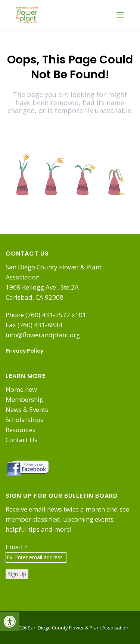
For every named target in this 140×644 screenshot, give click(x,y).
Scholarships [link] (24, 420)
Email (17, 547)
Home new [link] (21, 389)
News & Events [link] (27, 409)
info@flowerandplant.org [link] (43, 335)
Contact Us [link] (21, 440)
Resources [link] (21, 430)
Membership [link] (25, 399)
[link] (10, 622)
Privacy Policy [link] (24, 351)
